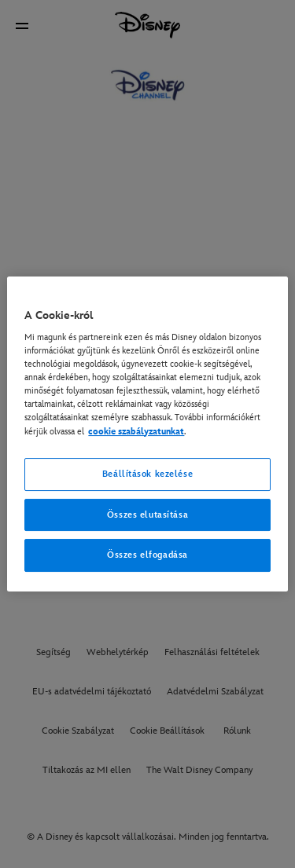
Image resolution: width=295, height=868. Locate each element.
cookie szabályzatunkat (136, 432)
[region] (147, 434)
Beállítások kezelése (147, 474)
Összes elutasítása (147, 515)
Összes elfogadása (147, 556)
